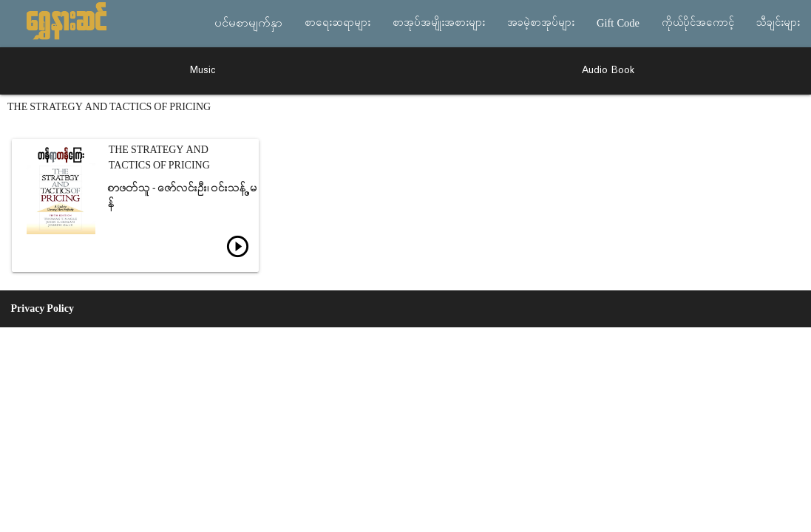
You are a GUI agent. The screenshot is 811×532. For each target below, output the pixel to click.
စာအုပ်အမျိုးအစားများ (439, 23)
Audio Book (608, 71)
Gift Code (618, 24)
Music (203, 71)
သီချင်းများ (778, 23)
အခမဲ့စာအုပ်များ (541, 23)
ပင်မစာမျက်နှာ (248, 24)
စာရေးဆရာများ (337, 23)
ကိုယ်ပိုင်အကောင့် (698, 23)
